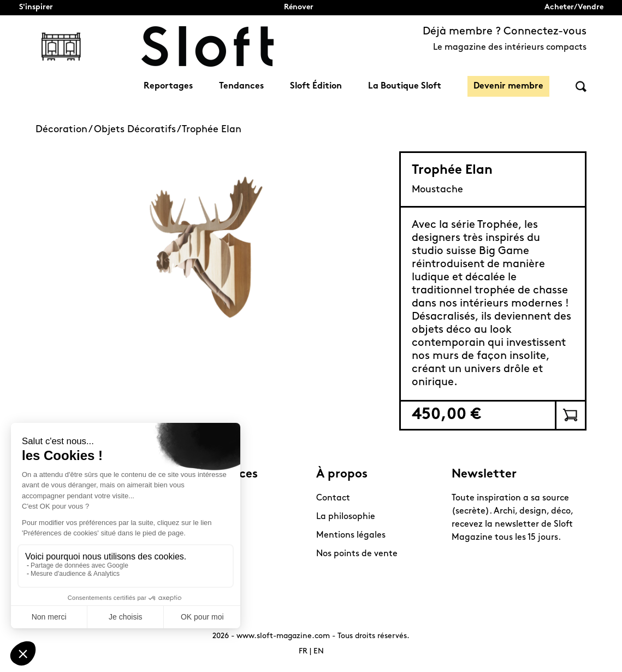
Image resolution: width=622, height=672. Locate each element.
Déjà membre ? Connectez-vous (505, 32)
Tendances (241, 86)
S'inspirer (36, 7)
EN (319, 652)
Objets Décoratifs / (138, 130)
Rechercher (581, 87)
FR (303, 652)
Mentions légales (351, 535)
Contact (333, 498)
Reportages (168, 86)
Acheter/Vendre (574, 7)
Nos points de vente (357, 554)
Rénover (299, 7)
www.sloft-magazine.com (283, 636)
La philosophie (346, 517)
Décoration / (65, 130)
